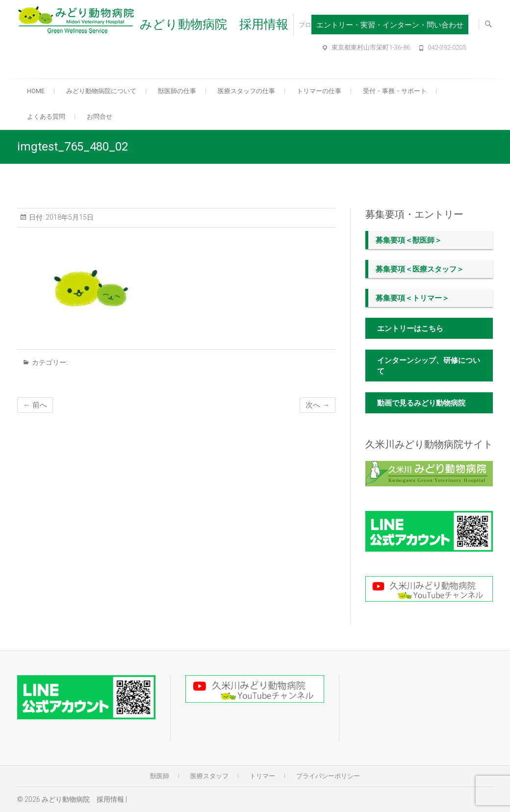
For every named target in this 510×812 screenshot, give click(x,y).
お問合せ (100, 116)
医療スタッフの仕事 (246, 91)
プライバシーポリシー (328, 776)
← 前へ (35, 405)
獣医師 (160, 776)
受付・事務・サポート (395, 91)
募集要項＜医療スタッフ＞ (420, 269)
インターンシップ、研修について (429, 366)
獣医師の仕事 (177, 91)
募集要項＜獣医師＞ (409, 240)
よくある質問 (46, 116)
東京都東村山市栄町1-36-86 (371, 47)
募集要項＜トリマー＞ (412, 298)
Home (36, 91)
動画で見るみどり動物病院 (421, 403)
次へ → (318, 405)
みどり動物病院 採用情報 (214, 24)
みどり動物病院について (101, 91)
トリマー (262, 776)
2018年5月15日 (69, 217)
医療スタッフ (209, 776)
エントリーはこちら (410, 329)
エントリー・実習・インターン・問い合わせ (390, 25)
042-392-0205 (447, 47)
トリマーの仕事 (319, 91)
